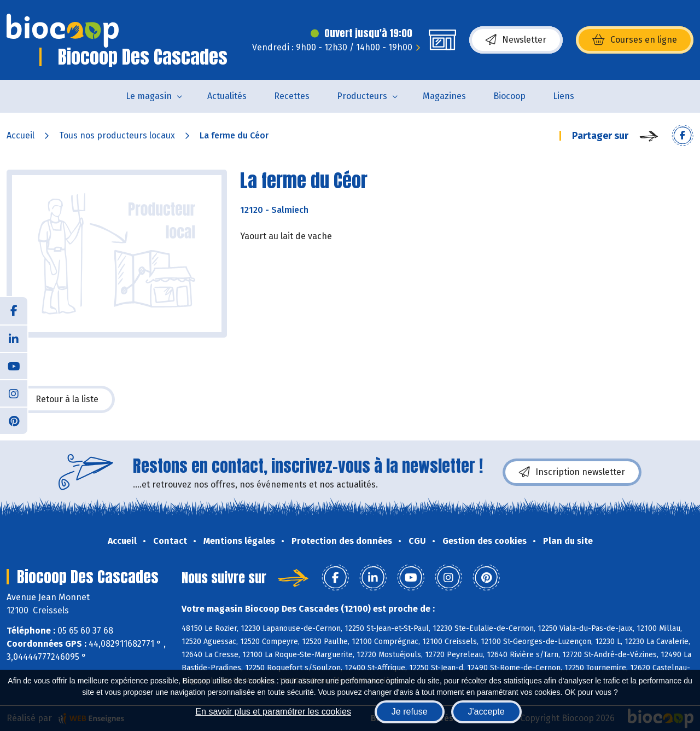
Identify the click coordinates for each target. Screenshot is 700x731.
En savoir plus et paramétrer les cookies (273, 712)
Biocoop (509, 96)
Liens (564, 96)
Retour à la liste (61, 399)
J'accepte (486, 712)
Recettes (292, 96)
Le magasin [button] (149, 96)
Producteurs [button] (362, 96)
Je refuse (410, 712)
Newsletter (516, 40)
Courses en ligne (635, 40)
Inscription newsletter (572, 472)
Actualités (227, 96)
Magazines (444, 96)
